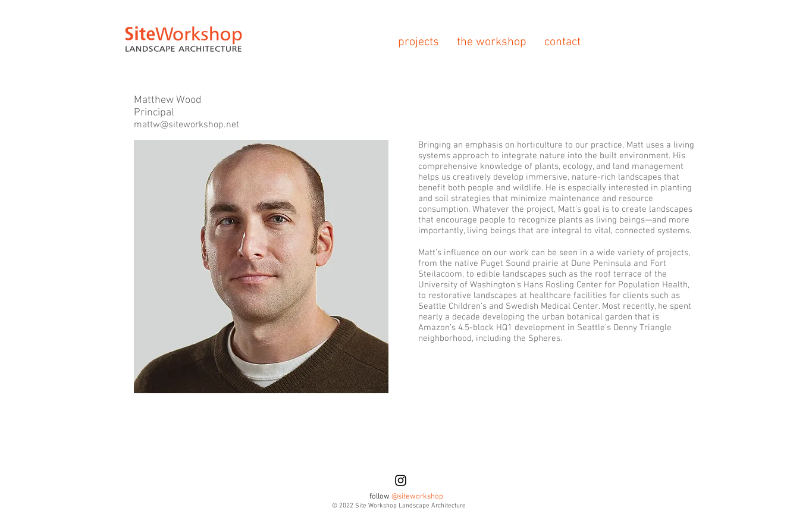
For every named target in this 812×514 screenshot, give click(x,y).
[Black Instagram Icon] (401, 480)
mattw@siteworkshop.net (186, 125)
